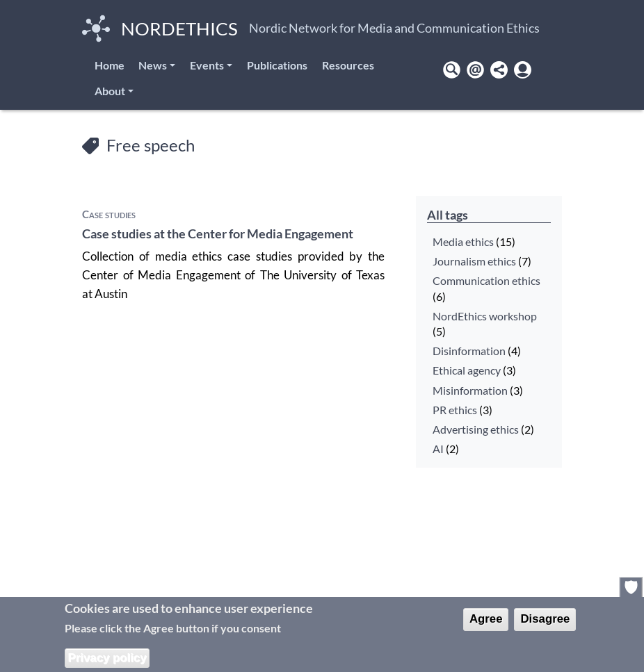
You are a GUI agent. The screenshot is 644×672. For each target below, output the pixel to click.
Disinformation (469, 351)
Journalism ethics (474, 261)
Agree (486, 619)
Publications (277, 65)
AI (438, 449)
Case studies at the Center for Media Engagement (218, 234)
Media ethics (463, 242)
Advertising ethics (476, 429)
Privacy (631, 587)
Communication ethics (486, 281)
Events (207, 65)
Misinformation (470, 391)
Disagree (545, 619)
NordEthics (160, 28)
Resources (348, 65)
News (153, 65)
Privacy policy (107, 658)
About (110, 91)
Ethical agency (467, 370)
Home (110, 65)
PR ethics (455, 410)
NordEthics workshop (485, 316)
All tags (448, 215)
